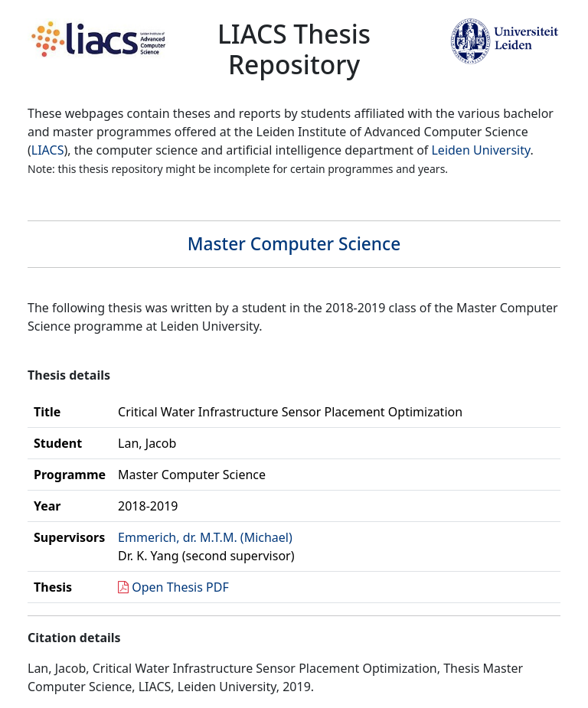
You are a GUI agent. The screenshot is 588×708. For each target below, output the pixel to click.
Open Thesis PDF (180, 587)
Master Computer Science (294, 244)
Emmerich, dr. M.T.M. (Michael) (205, 537)
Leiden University (480, 150)
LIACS (48, 150)
